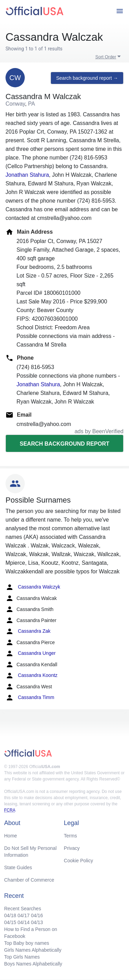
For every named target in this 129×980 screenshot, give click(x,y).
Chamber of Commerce (29, 880)
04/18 (10, 915)
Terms (71, 836)
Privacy (72, 848)
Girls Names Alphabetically (33, 950)
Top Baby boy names (27, 943)
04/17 (24, 915)
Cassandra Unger (31, 653)
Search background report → (87, 78)
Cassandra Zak (28, 631)
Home (10, 836)
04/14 (24, 922)
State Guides (18, 867)
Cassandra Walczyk (33, 587)
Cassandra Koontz (31, 676)
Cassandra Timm (30, 698)
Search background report (64, 444)
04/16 (37, 915)
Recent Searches (23, 909)
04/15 (10, 922)
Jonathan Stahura (27, 175)
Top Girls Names (22, 957)
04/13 (37, 922)
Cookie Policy (79, 861)
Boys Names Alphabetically (33, 964)
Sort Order (106, 57)
